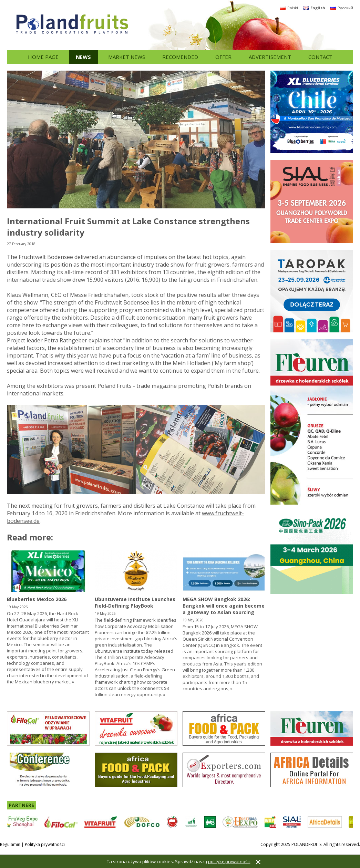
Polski (289, 8)
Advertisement (270, 57)
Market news (127, 57)
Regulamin (10, 844)
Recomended (180, 57)
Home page (43, 57)
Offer (223, 57)
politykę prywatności (229, 861)
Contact (320, 57)
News (83, 57)
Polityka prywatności (45, 844)
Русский (342, 8)
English (314, 8)
